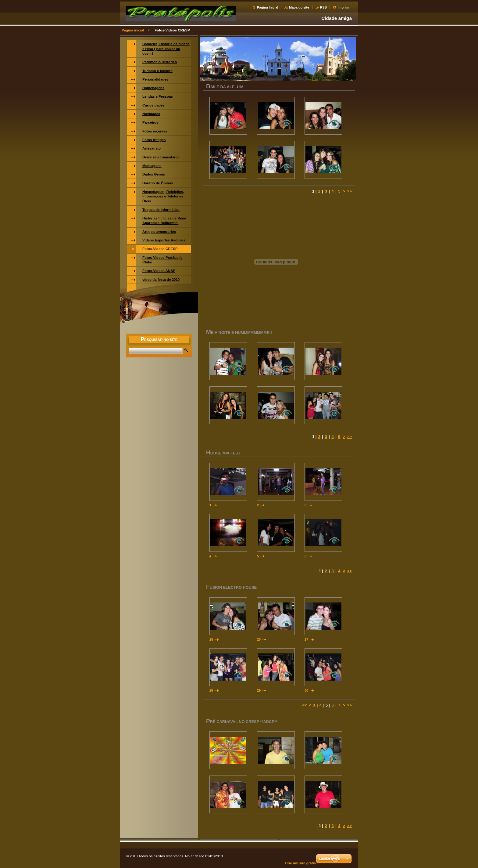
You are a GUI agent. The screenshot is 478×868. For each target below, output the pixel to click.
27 (306, 639)
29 (259, 690)
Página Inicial (268, 7)
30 (306, 690)
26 (259, 639)
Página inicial (133, 30)
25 (211, 639)
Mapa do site (299, 7)
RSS (323, 7)
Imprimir (344, 7)
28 (211, 690)
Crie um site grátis (301, 863)
